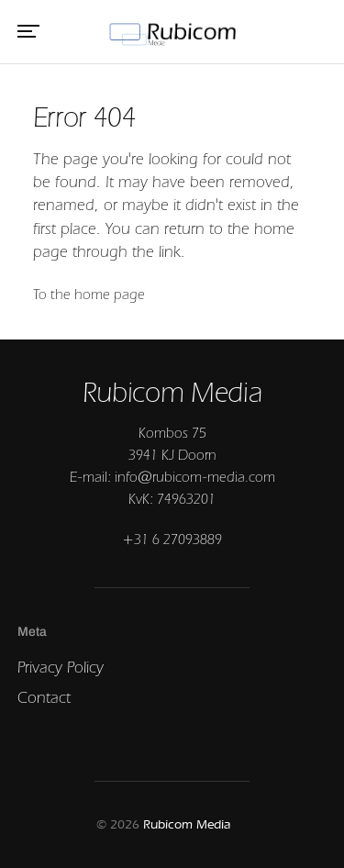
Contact (44, 697)
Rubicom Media (187, 824)
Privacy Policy (61, 667)
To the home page (89, 294)
